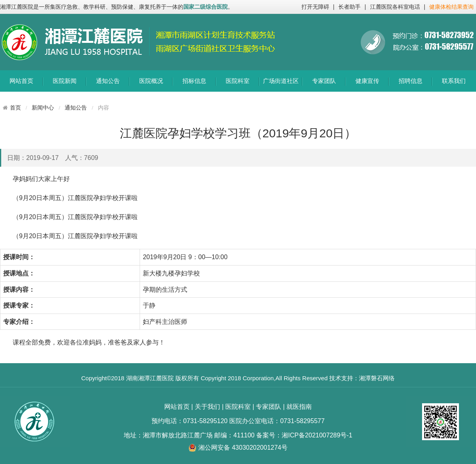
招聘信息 (411, 81)
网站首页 (21, 81)
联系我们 (454, 81)
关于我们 (207, 407)
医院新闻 (65, 81)
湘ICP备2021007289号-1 (317, 435)
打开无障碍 (315, 7)
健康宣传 (367, 81)
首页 (15, 108)
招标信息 (194, 81)
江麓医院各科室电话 (395, 7)
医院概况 (151, 81)
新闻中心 (43, 108)
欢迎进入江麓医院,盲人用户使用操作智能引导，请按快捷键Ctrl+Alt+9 (0, 0)
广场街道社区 (281, 81)
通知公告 (108, 81)
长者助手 (349, 7)
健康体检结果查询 (451, 7)
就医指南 (299, 407)
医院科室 (238, 81)
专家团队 (324, 81)
